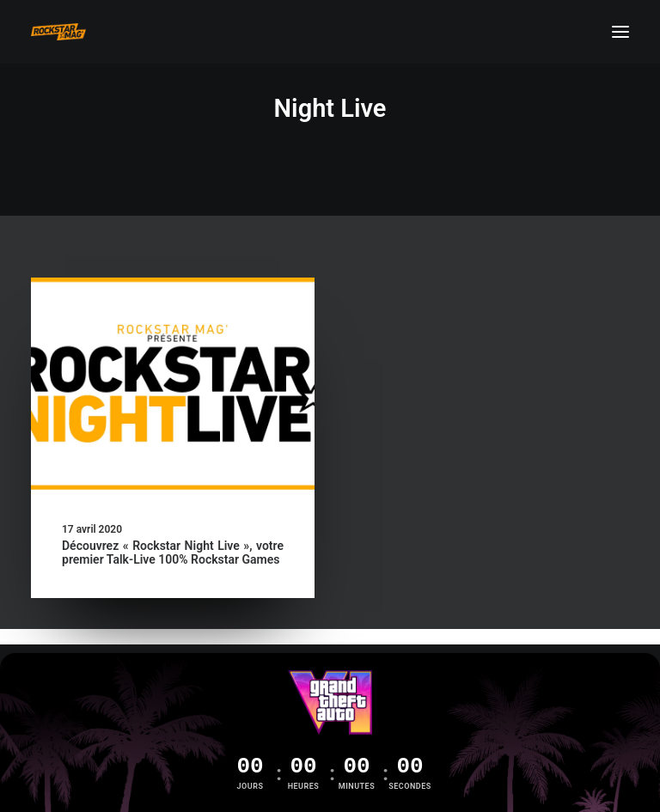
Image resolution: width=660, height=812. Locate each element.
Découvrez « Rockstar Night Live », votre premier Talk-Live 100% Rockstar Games (173, 553)
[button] (620, 32)
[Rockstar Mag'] (58, 32)
